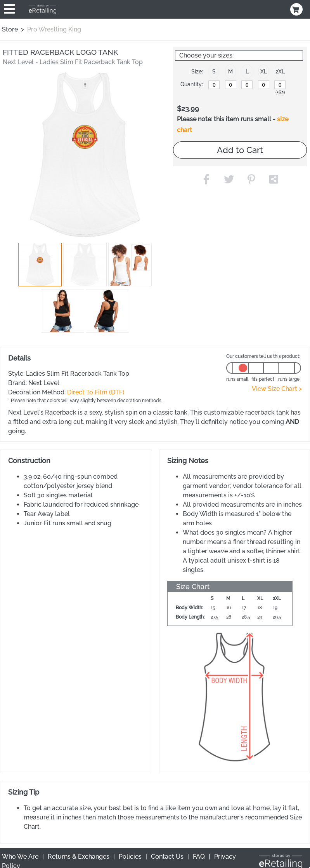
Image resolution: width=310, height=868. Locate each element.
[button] (40, 265)
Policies (130, 857)
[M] (231, 85)
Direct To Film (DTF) (96, 392)
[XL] (264, 85)
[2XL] (280, 85)
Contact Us (167, 857)
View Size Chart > (277, 389)
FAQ (199, 857)
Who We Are (20, 857)
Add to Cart (240, 150)
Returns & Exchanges (79, 857)
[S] (214, 85)
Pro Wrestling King (54, 29)
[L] (247, 85)
